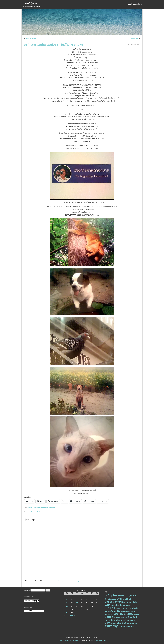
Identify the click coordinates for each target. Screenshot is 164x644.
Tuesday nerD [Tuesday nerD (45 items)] (119, 620)
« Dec (67, 616)
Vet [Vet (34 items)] (106, 623)
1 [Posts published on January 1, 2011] (97, 597)
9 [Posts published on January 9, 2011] (67, 603)
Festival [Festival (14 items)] (113, 605)
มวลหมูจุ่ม (134, 38)
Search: (27, 590)
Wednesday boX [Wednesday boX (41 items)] (117, 623)
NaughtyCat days (134, 4)
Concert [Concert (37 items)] (117, 602)
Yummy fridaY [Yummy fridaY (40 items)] (126, 626)
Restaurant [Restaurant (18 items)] (109, 614)
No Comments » (42, 512)
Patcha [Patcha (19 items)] (125, 611)
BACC (30, 508)
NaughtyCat (29, 3)
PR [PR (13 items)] (129, 611)
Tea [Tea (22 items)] (122, 617)
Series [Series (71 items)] (109, 617)
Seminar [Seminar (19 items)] (136, 614)
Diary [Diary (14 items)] (131, 602)
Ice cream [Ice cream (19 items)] (127, 605)
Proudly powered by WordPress (69, 640)
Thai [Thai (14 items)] (126, 617)
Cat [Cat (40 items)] (130, 599)
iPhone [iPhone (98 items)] (110, 608)
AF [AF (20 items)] (106, 596)
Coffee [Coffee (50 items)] (109, 602)
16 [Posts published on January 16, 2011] (67, 606)
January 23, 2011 (133, 45)
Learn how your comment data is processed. (70, 581)
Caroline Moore (100, 640)
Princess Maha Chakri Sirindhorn (44, 508)
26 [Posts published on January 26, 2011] (82, 609)
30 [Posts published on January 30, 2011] (67, 612)
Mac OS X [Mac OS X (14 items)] (128, 608)
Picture (33, 512)
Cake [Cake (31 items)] (125, 599)
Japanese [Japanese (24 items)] (120, 608)
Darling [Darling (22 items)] (125, 602)
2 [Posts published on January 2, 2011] (67, 600)
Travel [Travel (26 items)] (107, 620)
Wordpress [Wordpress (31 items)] (132, 623)
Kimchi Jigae (31, 38)
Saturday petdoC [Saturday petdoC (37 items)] (123, 614)
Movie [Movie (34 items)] (135, 608)
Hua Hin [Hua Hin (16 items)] (119, 605)
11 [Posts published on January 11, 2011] (77, 603)
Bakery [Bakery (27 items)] (120, 596)
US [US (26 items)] (135, 620)
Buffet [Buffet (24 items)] (120, 599)
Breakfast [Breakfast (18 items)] (113, 599)
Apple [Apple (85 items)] (112, 595)
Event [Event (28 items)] (107, 605)
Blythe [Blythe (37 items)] (134, 596)
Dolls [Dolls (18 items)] (135, 602)
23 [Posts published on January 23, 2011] (67, 609)
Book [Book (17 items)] (107, 599)
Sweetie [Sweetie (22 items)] (117, 617)
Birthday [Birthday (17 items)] (127, 596)
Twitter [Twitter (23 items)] (130, 620)
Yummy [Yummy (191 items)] (111, 626)
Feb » (73, 616)
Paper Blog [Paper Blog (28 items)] (116, 611)
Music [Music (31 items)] (108, 611)
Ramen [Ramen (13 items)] (133, 611)
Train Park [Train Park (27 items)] (133, 617)
